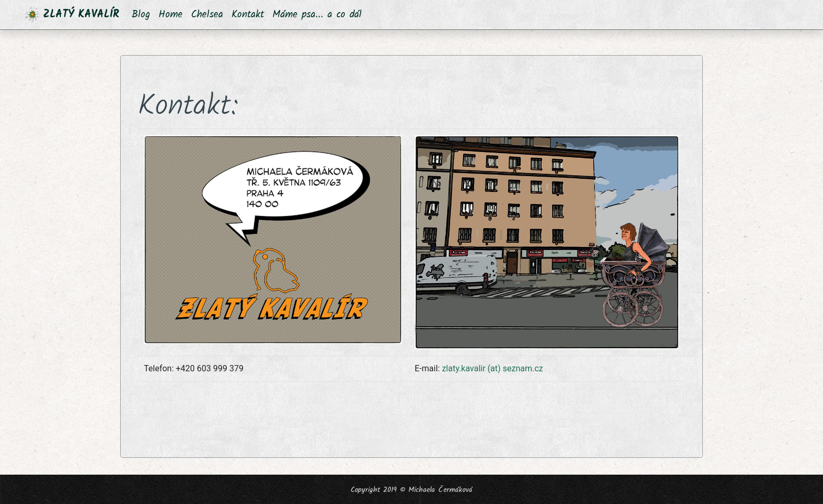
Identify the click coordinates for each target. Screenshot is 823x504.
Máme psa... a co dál (317, 15)
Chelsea (207, 15)
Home (171, 15)
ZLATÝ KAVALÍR (72, 15)
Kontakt (248, 15)
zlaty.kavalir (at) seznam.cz (493, 368)
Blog (141, 15)
